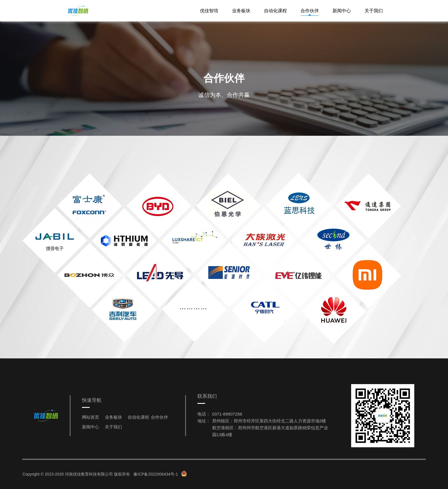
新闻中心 (342, 11)
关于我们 (374, 11)
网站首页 (91, 417)
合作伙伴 (310, 11)
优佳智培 (209, 11)
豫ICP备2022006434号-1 (156, 474)
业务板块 (241, 11)
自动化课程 (275, 11)
